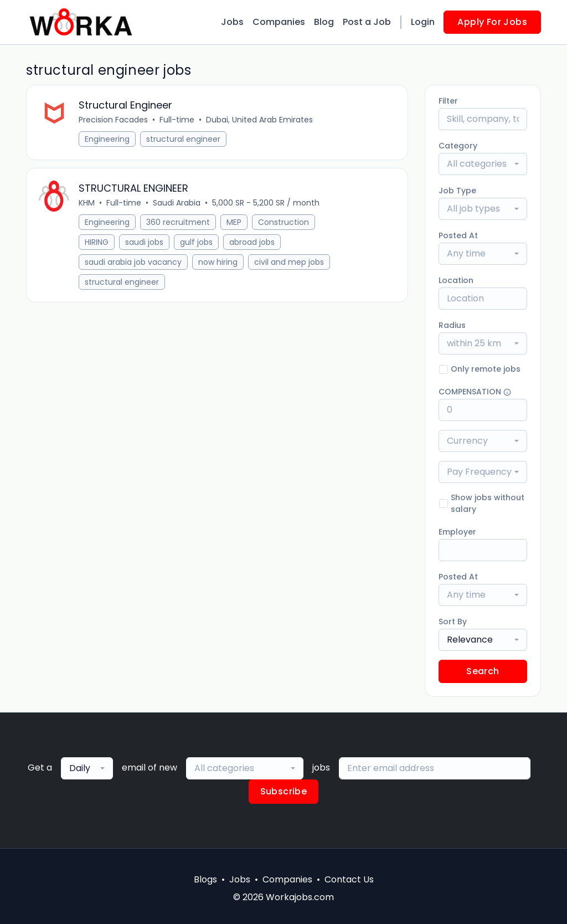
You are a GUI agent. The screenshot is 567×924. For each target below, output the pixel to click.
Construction (285, 225)
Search (483, 671)
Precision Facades (114, 121)
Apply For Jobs (492, 22)
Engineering (108, 140)
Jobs (232, 22)
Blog (324, 22)
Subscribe (284, 791)
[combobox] (483, 164)
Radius (452, 325)
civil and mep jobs (290, 265)
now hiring (219, 265)
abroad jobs (253, 245)
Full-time (178, 121)
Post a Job (367, 22)
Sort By (453, 622)
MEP (235, 225)
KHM (88, 206)
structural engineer (184, 140)
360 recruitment (179, 225)
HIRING (98, 245)
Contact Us (349, 879)
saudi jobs (145, 245)
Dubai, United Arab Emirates (261, 121)
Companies (279, 22)
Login (423, 22)
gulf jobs (197, 245)
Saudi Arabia (178, 206)
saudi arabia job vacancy (134, 265)
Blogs (205, 879)
